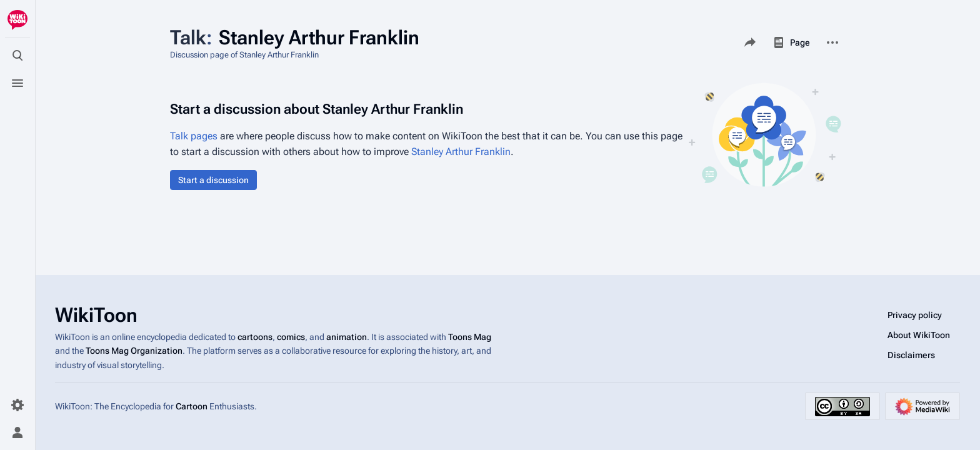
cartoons (255, 337)
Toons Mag (470, 337)
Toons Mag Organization (134, 351)
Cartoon (192, 406)
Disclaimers (911, 355)
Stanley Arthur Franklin (461, 152)
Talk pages (194, 136)
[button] (213, 180)
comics (291, 337)
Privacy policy (915, 315)
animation (347, 337)
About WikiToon (919, 335)
